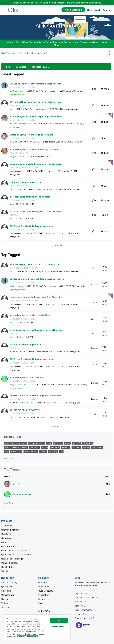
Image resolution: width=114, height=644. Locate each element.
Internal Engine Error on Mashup (26, 377)
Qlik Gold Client (8, 567)
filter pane (55, 447)
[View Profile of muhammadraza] (22, 385)
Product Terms (82, 614)
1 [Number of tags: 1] (109, 484)
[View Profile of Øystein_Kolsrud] (17, 94)
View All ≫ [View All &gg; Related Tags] (9, 459)
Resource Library (9, 583)
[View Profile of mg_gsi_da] (76, 403)
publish (43, 451)
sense (67, 443)
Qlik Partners (7, 587)
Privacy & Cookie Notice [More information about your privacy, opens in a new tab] (28, 636)
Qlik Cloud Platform (10, 530)
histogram (76, 447)
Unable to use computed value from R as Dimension (36, 164)
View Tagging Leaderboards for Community (57, 469)
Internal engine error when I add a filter (30, 197)
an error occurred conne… (16, 447)
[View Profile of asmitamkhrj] (20, 91)
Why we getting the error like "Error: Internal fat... (36, 102)
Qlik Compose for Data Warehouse (18, 555)
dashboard (35, 447)
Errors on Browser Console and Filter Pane (32, 135)
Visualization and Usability (22, 87)
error (49, 443)
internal (86, 447)
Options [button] (109, 53)
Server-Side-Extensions (83, 443)
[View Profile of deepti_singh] (21, 124)
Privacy (42, 599)
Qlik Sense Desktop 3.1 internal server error (32, 226)
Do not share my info (85, 618)
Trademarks (80, 602)
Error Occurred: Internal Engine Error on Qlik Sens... (36, 211)
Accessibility (44, 595)
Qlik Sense (6, 534)
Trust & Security (46, 591)
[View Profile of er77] (17, 142)
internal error (97, 447)
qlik (61, 451)
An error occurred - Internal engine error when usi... (36, 396)
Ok (59, 620)
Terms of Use (81, 606)
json (7, 451)
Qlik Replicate (8, 546)
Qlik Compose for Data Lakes (15, 550)
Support (5, 607)
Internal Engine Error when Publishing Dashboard (35, 149)
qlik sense (58, 443)
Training (5, 603)
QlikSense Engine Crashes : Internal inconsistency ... (37, 84)
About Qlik (43, 583)
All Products (7, 526)
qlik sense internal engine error (26, 182)
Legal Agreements (83, 610)
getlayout (66, 447)
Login (46, 3)
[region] (37, 627)
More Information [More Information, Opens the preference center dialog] (59, 626)
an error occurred (37, 443)
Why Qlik (5, 571)
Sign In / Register (103, 10)
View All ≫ (57, 246)
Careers (42, 603)
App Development (19, 153)
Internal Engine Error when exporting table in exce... (37, 117)
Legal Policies (81, 593)
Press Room (44, 587)
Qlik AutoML (7, 538)
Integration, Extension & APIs (24, 105)
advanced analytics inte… (16, 443)
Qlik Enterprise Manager (12, 559)
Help (89, 10)
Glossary (5, 599)
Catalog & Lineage (10, 563)
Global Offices (45, 611)
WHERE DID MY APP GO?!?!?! (25, 410)
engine (45, 447)
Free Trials (6, 591)
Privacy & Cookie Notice (86, 597)
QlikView (14, 215)
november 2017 (31, 451)
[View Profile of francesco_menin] (22, 157)
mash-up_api (16, 451)
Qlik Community (56, 26)
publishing (53, 451)
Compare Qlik (8, 595)
